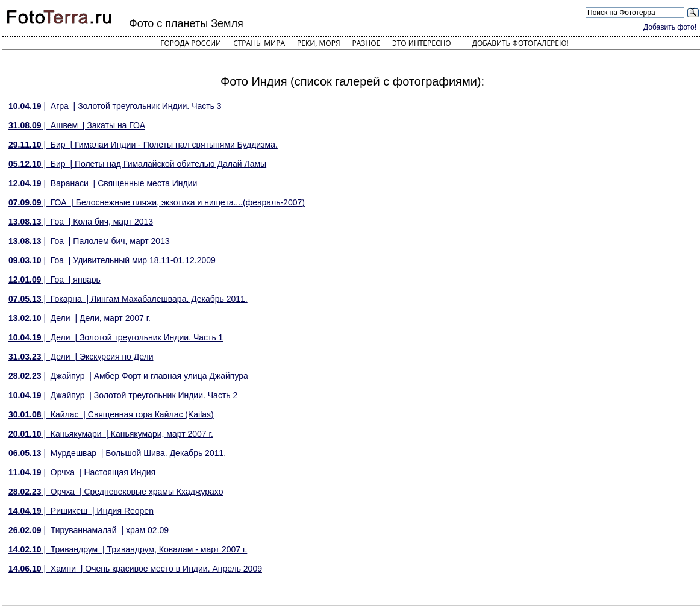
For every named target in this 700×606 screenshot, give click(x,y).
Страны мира (259, 43)
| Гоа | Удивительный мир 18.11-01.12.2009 (112, 260)
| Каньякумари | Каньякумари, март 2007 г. (111, 434)
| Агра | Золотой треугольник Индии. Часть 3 (115, 106)
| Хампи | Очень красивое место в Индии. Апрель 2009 (135, 569)
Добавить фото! (670, 27)
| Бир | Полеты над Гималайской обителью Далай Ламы (137, 164)
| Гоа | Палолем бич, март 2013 (89, 241)
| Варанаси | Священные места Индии (103, 183)
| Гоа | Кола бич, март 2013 (81, 222)
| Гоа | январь (55, 280)
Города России (191, 43)
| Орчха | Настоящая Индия (82, 472)
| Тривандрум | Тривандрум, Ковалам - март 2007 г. (128, 549)
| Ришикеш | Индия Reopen (81, 511)
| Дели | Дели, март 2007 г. (80, 318)
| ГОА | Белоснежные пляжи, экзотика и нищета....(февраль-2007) (157, 202)
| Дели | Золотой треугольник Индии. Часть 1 (116, 337)
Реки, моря (318, 43)
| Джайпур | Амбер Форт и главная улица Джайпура (128, 376)
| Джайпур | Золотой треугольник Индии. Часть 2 (123, 395)
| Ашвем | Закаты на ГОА (77, 125)
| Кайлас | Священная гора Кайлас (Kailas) (111, 414)
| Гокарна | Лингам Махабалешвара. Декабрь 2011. (128, 299)
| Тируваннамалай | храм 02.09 (89, 530)
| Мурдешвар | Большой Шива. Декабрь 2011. (117, 453)
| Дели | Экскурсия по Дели (81, 357)
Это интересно (422, 43)
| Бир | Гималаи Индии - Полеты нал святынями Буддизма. (143, 145)
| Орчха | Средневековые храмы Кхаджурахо (116, 492)
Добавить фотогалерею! (520, 43)
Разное (367, 43)
